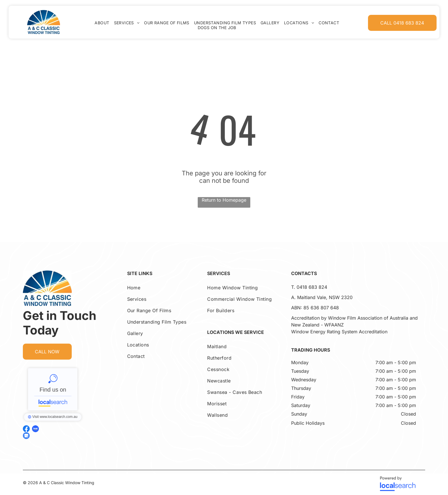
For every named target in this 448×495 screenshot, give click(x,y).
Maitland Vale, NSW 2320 (325, 297)
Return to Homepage (224, 200)
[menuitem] (102, 23)
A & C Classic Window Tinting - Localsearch (53, 389)
